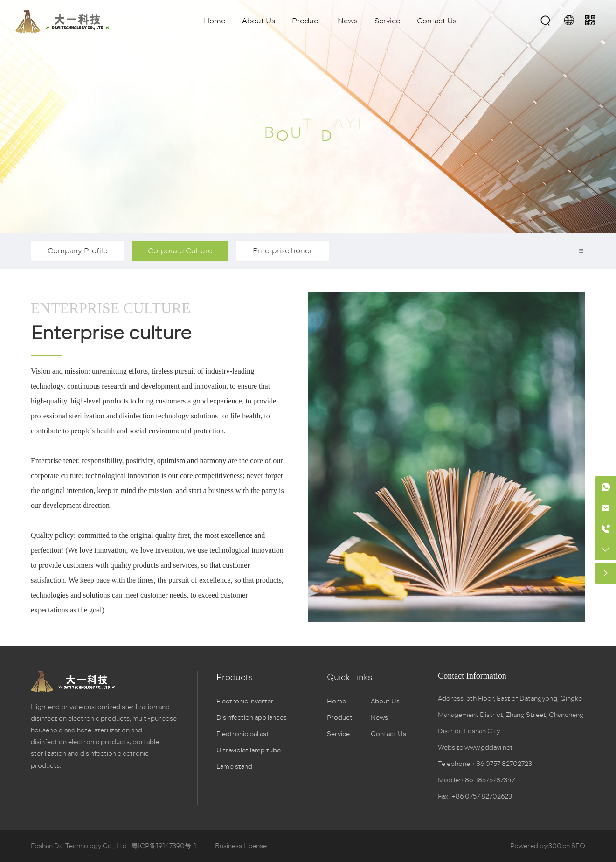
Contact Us (437, 21)
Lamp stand (234, 767)
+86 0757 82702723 (502, 764)
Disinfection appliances (252, 718)
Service (387, 21)
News (348, 21)
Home (215, 21)
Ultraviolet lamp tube (249, 750)
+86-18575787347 (488, 780)
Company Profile (77, 251)
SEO (578, 846)
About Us (259, 21)
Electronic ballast (243, 734)
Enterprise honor (283, 251)
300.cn (559, 846)
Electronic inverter (245, 701)
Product (306, 21)
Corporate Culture (180, 251)
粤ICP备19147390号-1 (164, 846)
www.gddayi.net (489, 747)
